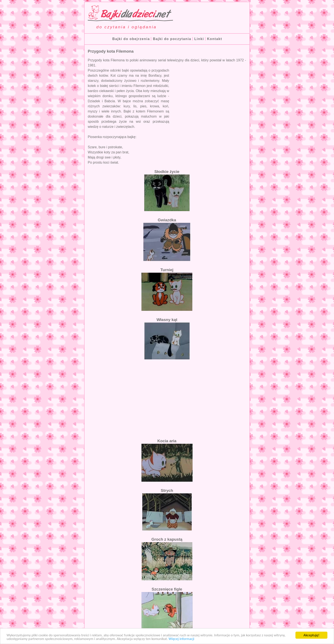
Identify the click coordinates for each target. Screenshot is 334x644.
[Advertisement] (210, 97)
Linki (199, 39)
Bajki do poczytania (172, 39)
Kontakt (215, 39)
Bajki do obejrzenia (131, 39)
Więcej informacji (181, 639)
